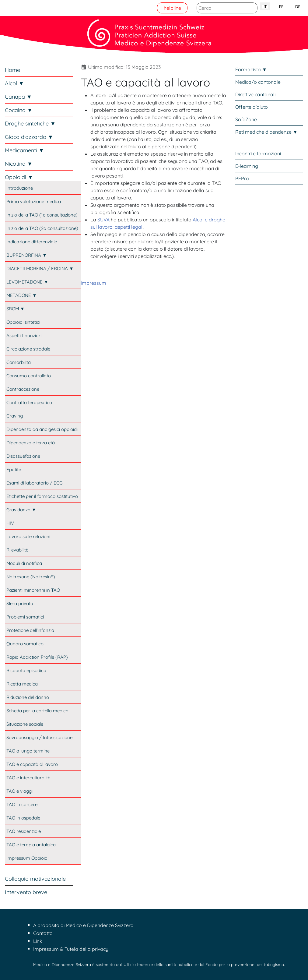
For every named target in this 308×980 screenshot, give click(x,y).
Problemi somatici (25, 617)
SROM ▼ (16, 309)
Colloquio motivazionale (35, 879)
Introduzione (20, 188)
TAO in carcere (22, 804)
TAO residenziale (24, 831)
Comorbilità (19, 362)
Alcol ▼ (14, 83)
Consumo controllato (29, 376)
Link (38, 941)
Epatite (14, 469)
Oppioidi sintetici (23, 322)
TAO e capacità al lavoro (32, 764)
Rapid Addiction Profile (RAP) (37, 657)
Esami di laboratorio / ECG (34, 483)
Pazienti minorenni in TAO (33, 590)
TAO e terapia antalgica (31, 845)
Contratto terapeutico (29, 402)
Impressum (93, 283)
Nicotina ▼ (19, 164)
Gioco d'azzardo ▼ (29, 137)
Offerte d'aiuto (252, 107)
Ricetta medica (22, 684)
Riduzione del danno (28, 697)
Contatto (43, 933)
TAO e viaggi (19, 791)
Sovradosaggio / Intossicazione (39, 737)
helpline (172, 8)
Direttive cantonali (255, 94)
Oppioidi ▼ (19, 177)
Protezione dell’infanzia (30, 630)
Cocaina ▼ (19, 110)
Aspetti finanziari (24, 335)
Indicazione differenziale (32, 242)
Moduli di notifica (24, 563)
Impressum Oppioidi (27, 858)
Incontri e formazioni (258, 153)
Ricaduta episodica (26, 670)
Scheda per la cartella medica (37, 711)
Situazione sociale (25, 724)
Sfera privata (20, 603)
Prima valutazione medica (34, 201)
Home (12, 70)
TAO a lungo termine (28, 751)
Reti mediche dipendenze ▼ (266, 132)
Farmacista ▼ (251, 69)
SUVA (103, 220)
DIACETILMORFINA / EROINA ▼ (40, 268)
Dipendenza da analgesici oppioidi (42, 429)
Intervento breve (26, 892)
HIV (10, 523)
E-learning (247, 166)
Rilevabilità (17, 550)
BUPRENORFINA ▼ (27, 255)
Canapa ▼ (18, 97)
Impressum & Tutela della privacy (71, 949)
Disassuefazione (23, 456)
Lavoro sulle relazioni (28, 536)
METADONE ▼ (22, 295)
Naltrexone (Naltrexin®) (31, 577)
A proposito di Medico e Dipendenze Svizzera (83, 925)
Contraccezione (23, 389)
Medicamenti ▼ (24, 150)
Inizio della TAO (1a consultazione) (42, 215)
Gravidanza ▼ (21, 510)
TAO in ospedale (23, 818)
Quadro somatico (25, 644)
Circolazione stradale (28, 349)
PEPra (242, 178)
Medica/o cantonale (258, 82)
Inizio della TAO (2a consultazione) (42, 228)
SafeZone (246, 119)
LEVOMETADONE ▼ (27, 282)
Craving (15, 416)
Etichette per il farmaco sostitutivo (42, 496)
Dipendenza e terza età (31, 443)
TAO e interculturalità (28, 778)
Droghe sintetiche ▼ (30, 123)
